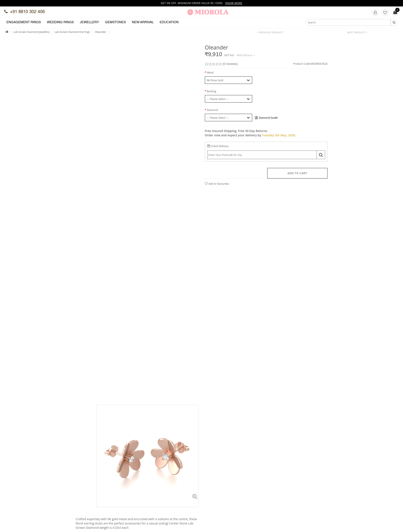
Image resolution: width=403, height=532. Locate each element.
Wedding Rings (60, 22)
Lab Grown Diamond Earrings (72, 32)
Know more (234, 3)
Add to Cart (297, 173)
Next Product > (358, 32)
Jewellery (89, 22)
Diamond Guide (266, 118)
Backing (211, 91)
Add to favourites (217, 184)
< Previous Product (270, 32)
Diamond (212, 110)
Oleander (100, 32)
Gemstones (115, 22)
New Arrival (143, 22)
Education (169, 22)
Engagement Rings (24, 22)
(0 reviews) (230, 64)
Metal (210, 73)
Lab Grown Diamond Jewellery (31, 32)
